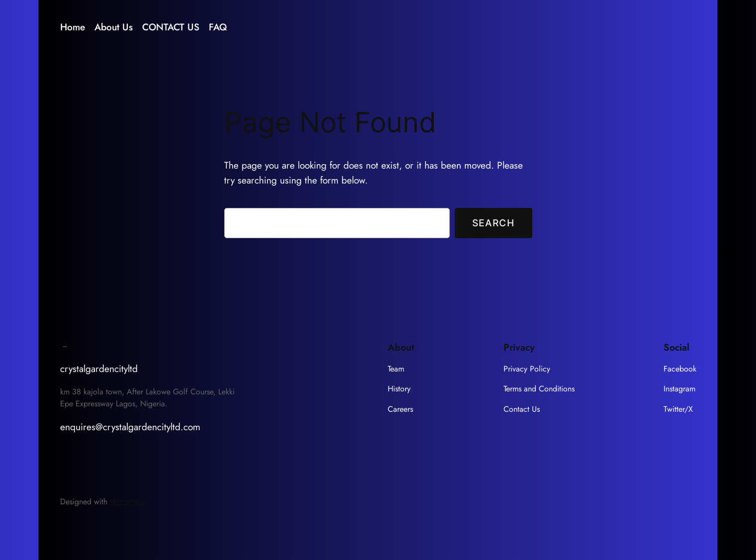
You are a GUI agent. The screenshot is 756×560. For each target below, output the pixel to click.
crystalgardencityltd (99, 369)
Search (494, 223)
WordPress (128, 502)
